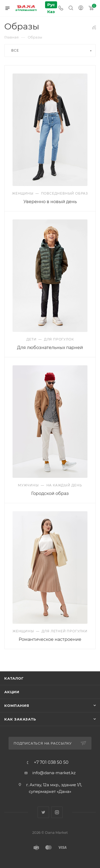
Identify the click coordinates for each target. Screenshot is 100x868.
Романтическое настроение (50, 639)
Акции (12, 692)
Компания (17, 706)
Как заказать (20, 719)
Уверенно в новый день (50, 202)
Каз (51, 12)
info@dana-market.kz (54, 773)
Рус (51, 5)
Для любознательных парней (50, 348)
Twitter (43, 812)
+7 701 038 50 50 (51, 762)
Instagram (57, 812)
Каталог (14, 678)
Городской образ (50, 493)
